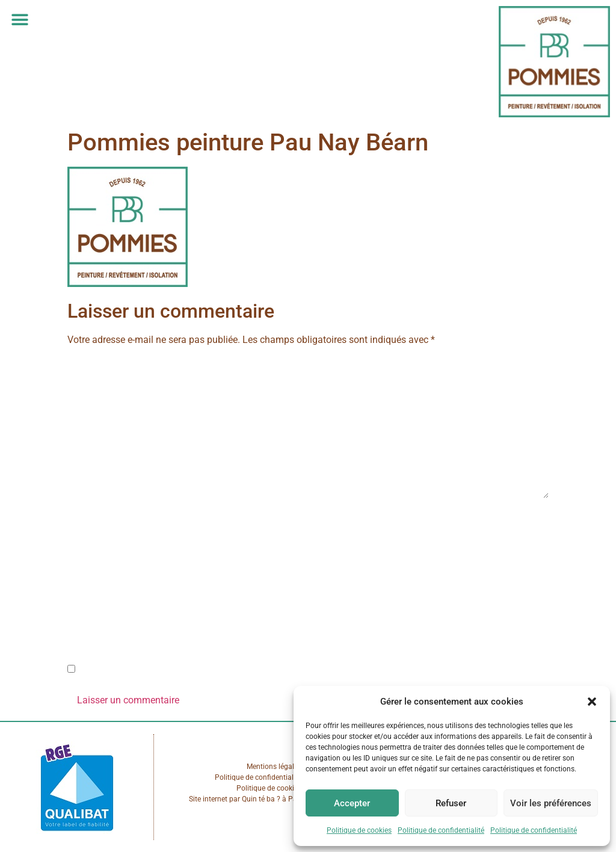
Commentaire (99, 363)
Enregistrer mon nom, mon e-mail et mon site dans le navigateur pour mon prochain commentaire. (285, 670)
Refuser (451, 803)
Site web (85, 619)
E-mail (84, 569)
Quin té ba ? (261, 799)
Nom (81, 519)
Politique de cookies (359, 830)
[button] (592, 702)
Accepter (352, 803)
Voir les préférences (551, 803)
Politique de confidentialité (441, 830)
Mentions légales (274, 767)
